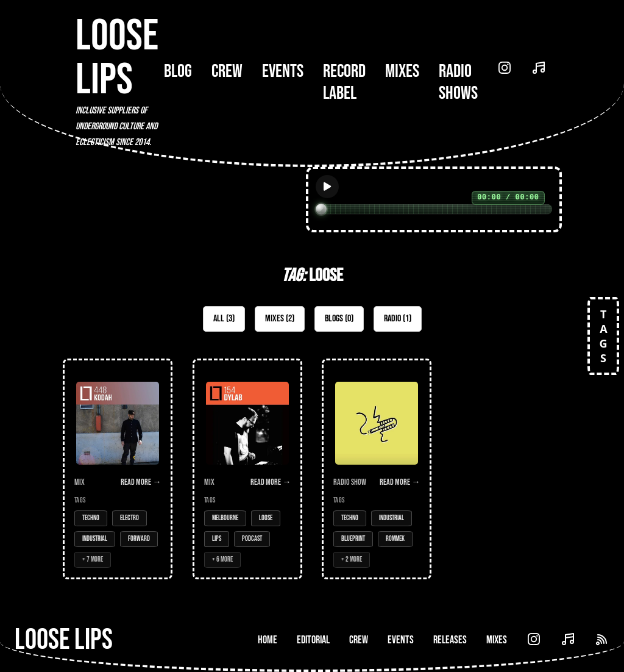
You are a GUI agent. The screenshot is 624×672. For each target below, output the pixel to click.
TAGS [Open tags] (603, 336)
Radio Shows (458, 82)
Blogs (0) (339, 319)
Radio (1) (398, 319)
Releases (450, 640)
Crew (227, 71)
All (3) (224, 319)
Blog (178, 71)
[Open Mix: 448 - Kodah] (118, 469)
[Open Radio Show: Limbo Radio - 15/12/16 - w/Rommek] (377, 469)
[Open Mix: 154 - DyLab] (247, 469)
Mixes (402, 71)
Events (283, 71)
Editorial (313, 640)
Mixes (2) (280, 319)
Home (268, 640)
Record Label (344, 82)
